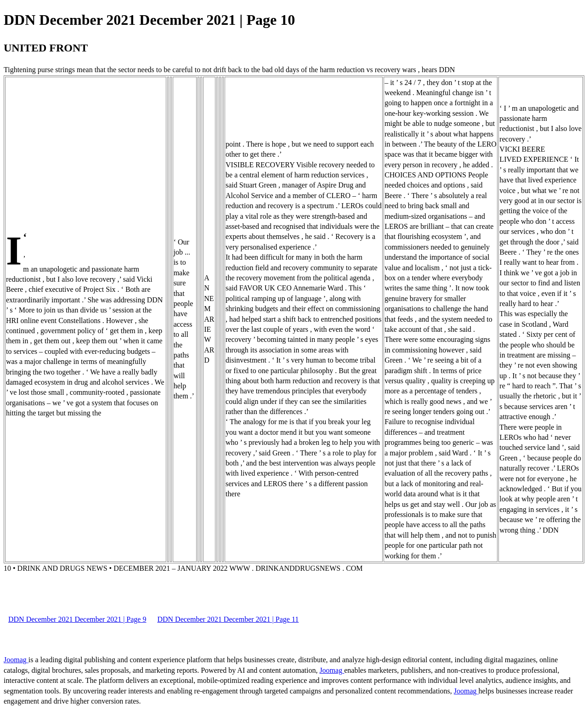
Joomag (16, 660)
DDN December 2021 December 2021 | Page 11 (228, 619)
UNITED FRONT (46, 48)
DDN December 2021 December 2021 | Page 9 (77, 619)
